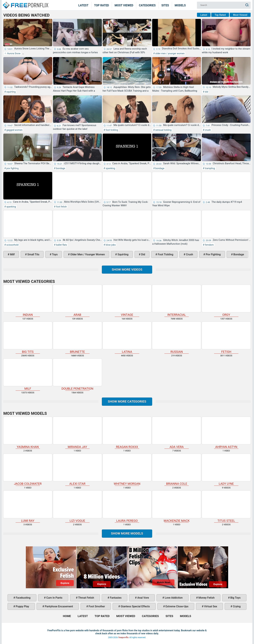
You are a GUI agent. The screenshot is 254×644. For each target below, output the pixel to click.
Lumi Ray (28, 507)
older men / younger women (170, 53)
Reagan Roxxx (127, 433)
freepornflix (124, 637)
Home (25, 3)
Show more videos (127, 270)
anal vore (143, 598)
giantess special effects (135, 606)
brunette (77, 338)
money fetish (206, 598)
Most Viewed (124, 5)
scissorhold (12, 245)
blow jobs (110, 245)
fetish (226, 338)
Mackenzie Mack (177, 507)
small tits (33, 254)
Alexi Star (77, 470)
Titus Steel (226, 507)
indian (28, 301)
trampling (210, 168)
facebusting (23, 598)
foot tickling (111, 130)
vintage (127, 301)
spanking (110, 168)
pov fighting (12, 168)
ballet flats (61, 245)
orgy (226, 301)
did (206, 92)
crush (208, 130)
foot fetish (61, 207)
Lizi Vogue (77, 507)
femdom (209, 245)
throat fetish (86, 598)
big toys (235, 598)
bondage (60, 168)
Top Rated (102, 5)
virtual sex (210, 606)
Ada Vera (177, 433)
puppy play (22, 606)
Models (180, 5)
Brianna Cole (177, 470)
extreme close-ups (177, 606)
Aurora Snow (14, 53)
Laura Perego (127, 507)
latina (127, 338)
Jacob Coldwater (28, 470)
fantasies (115, 598)
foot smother (96, 606)
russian (177, 338)
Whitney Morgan (127, 470)
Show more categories (127, 401)
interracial (177, 301)
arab (77, 301)
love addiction (173, 598)
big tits (28, 338)
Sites (165, 5)
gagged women (14, 130)
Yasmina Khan (28, 433)
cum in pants (54, 598)
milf (12, 254)
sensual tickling (163, 130)
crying (236, 606)
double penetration (77, 375)
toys (54, 254)
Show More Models (127, 533)
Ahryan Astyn (226, 433)
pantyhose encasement (59, 606)
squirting (11, 92)
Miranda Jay (77, 433)
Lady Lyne (226, 470)
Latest (83, 5)
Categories (147, 5)
